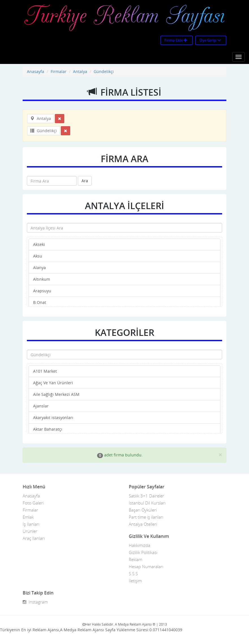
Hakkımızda (139, 545)
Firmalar (59, 71)
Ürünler (30, 531)
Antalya (80, 71)
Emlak (28, 517)
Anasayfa (36, 71)
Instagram (35, 602)
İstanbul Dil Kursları (147, 503)
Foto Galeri (33, 503)
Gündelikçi (104, 71)
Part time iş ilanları (146, 517)
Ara (85, 181)
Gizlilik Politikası (143, 552)
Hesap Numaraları (146, 566)
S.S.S (133, 574)
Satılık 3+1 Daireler (146, 496)
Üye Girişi (210, 40)
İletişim (135, 581)
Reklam (136, 559)
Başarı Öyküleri (143, 510)
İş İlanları (31, 524)
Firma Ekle (176, 40)
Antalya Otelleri (143, 524)
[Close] (220, 455)
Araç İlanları (34, 538)
